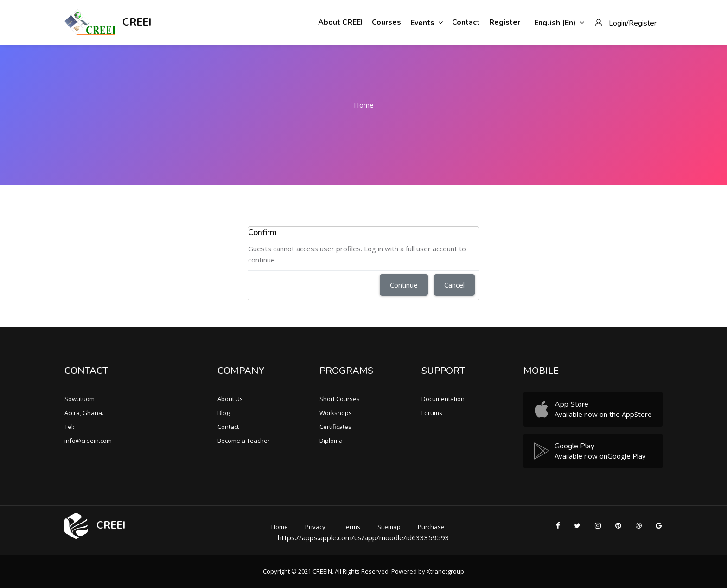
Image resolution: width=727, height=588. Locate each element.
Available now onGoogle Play (600, 456)
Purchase (431, 527)
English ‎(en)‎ (559, 23)
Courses (386, 22)
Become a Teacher (244, 441)
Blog (223, 413)
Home (364, 105)
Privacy (315, 527)
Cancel (454, 285)
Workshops (336, 413)
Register (505, 22)
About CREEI (340, 22)
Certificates (335, 427)
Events (427, 23)
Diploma (331, 441)
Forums (432, 413)
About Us (230, 399)
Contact (466, 22)
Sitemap (389, 527)
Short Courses (340, 399)
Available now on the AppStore (603, 414)
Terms (351, 527)
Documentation (443, 399)
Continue (404, 285)
